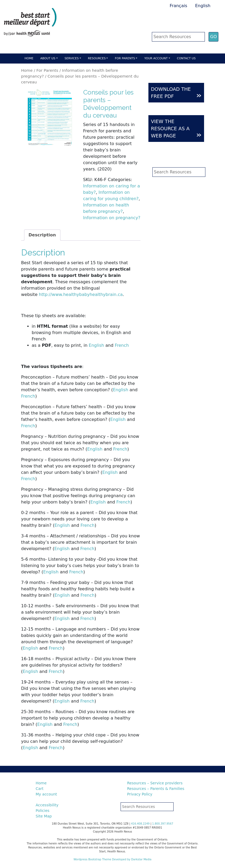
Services (72, 58)
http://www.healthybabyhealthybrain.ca (81, 294)
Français (178, 6)
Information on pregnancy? (112, 218)
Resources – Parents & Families (156, 789)
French (122, 345)
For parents (125, 58)
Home (29, 58)
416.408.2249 (140, 824)
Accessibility (47, 805)
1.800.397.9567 (163, 824)
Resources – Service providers (155, 783)
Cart (40, 789)
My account (47, 794)
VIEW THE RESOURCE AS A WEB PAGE (176, 129)
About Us (48, 58)
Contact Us (186, 58)
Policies (43, 811)
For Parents (47, 70)
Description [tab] (42, 235)
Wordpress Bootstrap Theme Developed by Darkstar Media (113, 859)
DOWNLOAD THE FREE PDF (176, 93)
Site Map (44, 816)
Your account (156, 58)
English (203, 6)
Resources (97, 58)
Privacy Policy (140, 794)
